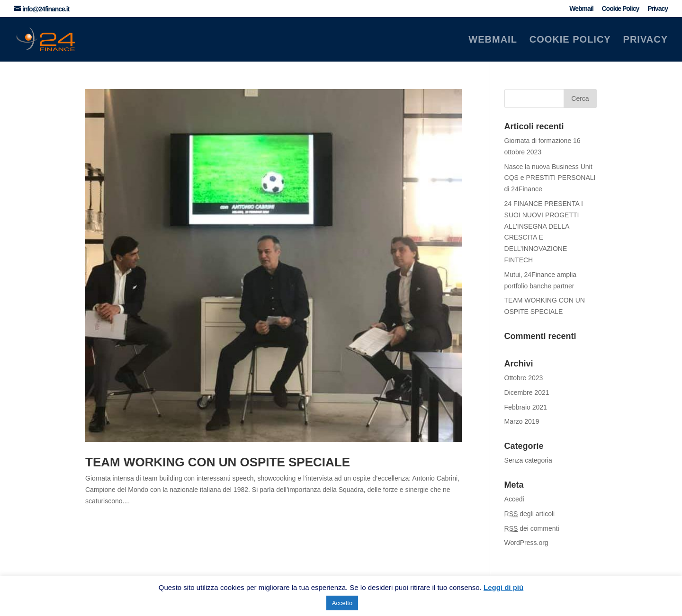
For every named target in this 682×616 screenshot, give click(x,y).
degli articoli (530, 514)
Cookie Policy (620, 9)
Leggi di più (503, 587)
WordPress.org (526, 543)
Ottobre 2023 (524, 378)
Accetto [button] (342, 603)
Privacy (658, 9)
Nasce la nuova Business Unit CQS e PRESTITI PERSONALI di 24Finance (550, 178)
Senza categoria (528, 460)
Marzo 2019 (522, 421)
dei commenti (532, 528)
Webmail (581, 9)
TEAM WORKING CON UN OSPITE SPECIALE (218, 462)
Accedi (514, 499)
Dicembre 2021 (527, 393)
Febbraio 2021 (526, 407)
